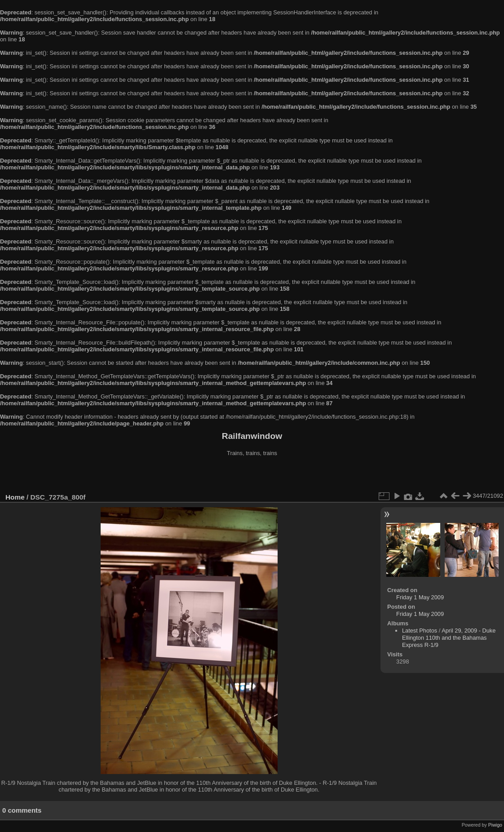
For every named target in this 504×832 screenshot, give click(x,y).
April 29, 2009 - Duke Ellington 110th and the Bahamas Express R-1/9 (449, 638)
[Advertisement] (252, 476)
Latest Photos (420, 631)
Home (15, 497)
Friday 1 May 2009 (420, 597)
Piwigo (495, 825)
